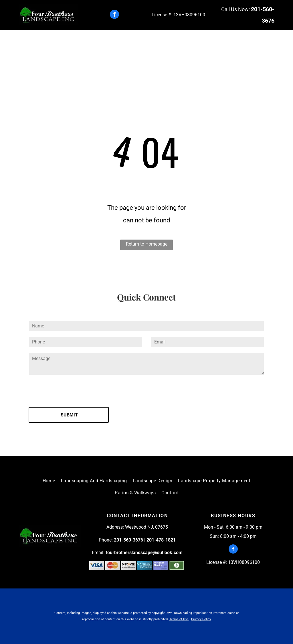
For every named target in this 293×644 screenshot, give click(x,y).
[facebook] (114, 15)
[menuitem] (59, 40)
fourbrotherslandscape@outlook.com (144, 553)
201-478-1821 (161, 540)
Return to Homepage (147, 244)
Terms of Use (179, 619)
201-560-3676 (128, 540)
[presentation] (72, 390)
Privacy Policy (201, 619)
